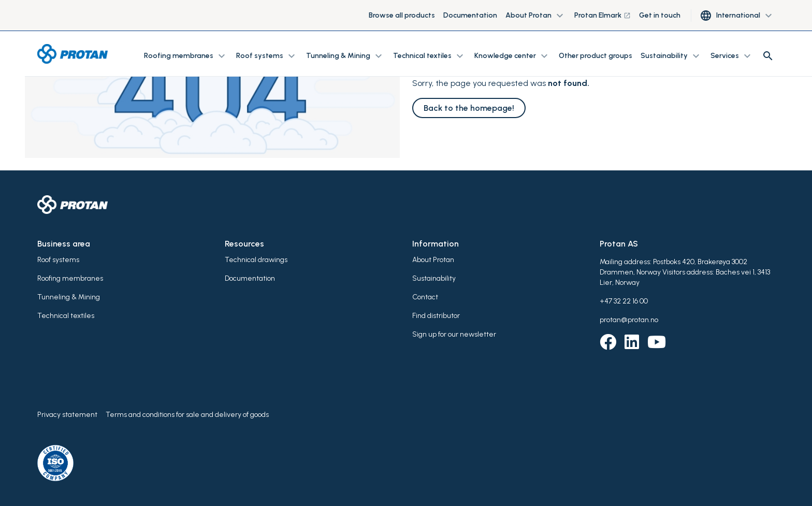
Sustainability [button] (671, 56)
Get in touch (660, 15)
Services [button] (732, 56)
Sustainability (434, 278)
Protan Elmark (603, 15)
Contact (425, 297)
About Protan (433, 260)
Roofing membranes (70, 278)
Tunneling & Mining (69, 297)
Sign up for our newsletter (454, 334)
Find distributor (436, 316)
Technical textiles (66, 316)
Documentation (470, 15)
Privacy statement (67, 415)
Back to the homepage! (469, 108)
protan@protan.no (629, 320)
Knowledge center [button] (512, 56)
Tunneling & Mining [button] (345, 56)
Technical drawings (256, 260)
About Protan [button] (536, 16)
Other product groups (596, 56)
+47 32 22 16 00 (624, 301)
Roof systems (58, 260)
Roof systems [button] (267, 56)
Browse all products (402, 15)
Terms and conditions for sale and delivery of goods (187, 415)
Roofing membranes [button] (186, 56)
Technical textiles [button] (430, 56)
